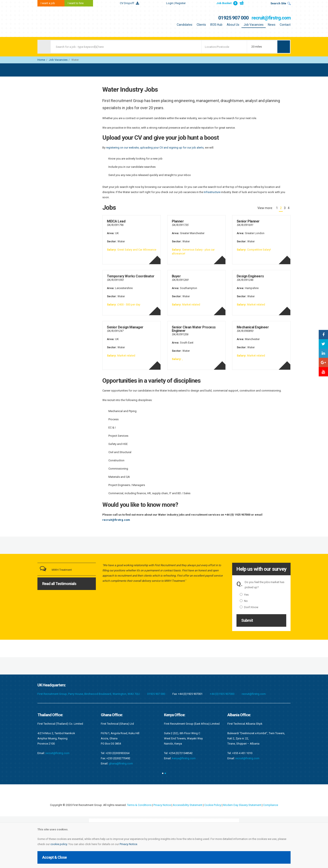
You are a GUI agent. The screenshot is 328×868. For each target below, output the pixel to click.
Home (41, 60)
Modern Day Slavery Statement (242, 805)
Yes (244, 595)
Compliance (271, 805)
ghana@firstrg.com (121, 763)
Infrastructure (212, 192)
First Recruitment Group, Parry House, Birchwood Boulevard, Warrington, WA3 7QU (89, 694)
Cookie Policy (213, 805)
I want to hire (76, 3)
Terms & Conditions (139, 805)
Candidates (185, 25)
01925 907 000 (233, 18)
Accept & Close (54, 857)
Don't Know (249, 607)
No (244, 601)
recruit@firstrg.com (271, 18)
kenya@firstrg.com (184, 758)
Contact (285, 25)
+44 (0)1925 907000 (222, 694)
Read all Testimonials (59, 584)
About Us (233, 25)
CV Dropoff (127, 3)
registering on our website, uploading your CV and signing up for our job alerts (155, 148)
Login (176, 3)
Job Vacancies (254, 25)
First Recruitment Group (64, 22)
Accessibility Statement (188, 805)
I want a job (48, 3)
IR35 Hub (216, 25)
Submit (247, 620)
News (272, 25)
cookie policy (59, 844)
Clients (201, 25)
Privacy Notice (128, 844)
